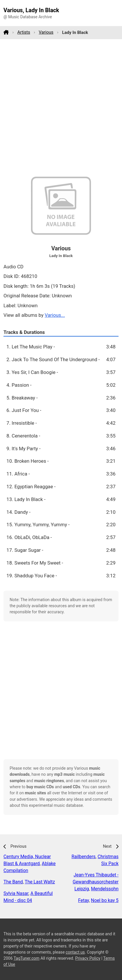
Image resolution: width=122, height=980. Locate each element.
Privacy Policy (88, 958)
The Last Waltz (40, 882)
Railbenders (84, 857)
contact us (75, 952)
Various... (55, 315)
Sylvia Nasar (16, 893)
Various (46, 32)
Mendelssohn (105, 889)
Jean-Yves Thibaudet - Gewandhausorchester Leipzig (96, 882)
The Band (13, 882)
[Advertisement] (61, 108)
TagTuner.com (27, 958)
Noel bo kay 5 (105, 900)
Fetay (83, 900)
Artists (24, 32)
